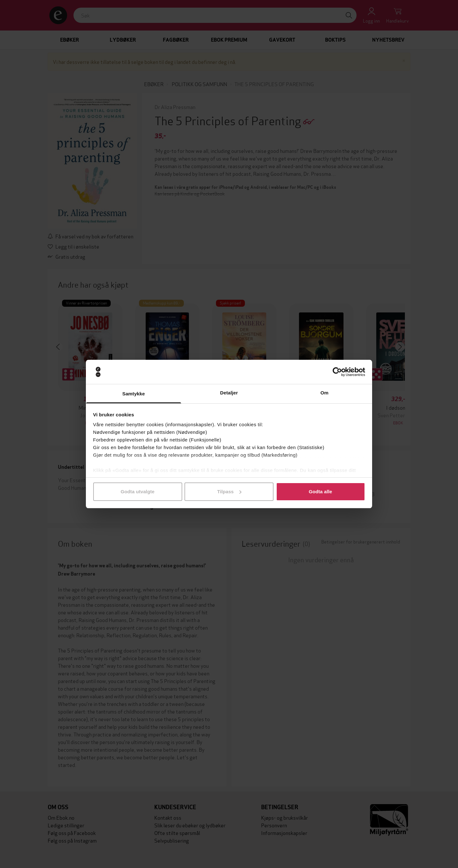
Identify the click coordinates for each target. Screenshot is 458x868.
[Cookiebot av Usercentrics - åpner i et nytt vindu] (337, 372)
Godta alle (321, 492)
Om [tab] (324, 393)
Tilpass (229, 492)
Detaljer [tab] (229, 393)
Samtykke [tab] (134, 394)
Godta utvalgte (137, 492)
